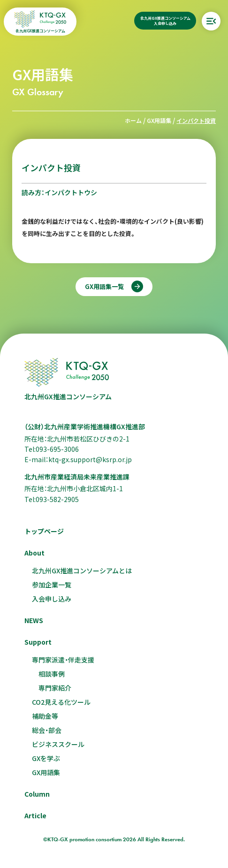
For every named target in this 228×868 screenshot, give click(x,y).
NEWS (34, 620)
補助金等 (45, 716)
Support (38, 642)
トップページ (44, 531)
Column (37, 794)
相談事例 (52, 674)
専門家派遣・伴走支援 (63, 660)
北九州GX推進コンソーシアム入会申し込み (165, 21)
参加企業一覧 (52, 585)
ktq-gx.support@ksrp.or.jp (90, 459)
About (34, 553)
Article (35, 815)
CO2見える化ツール (61, 702)
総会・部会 (47, 730)
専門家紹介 (55, 688)
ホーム (133, 120)
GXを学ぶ (46, 758)
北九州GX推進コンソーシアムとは (82, 571)
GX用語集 (159, 120)
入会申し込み (52, 599)
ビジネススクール (58, 744)
